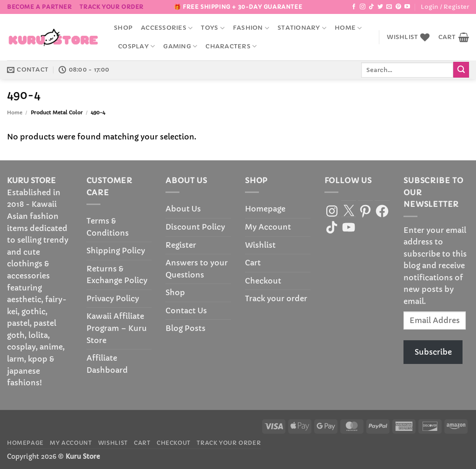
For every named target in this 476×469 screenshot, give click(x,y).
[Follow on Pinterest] (398, 7)
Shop (123, 28)
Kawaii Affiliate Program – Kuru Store (117, 328)
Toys (212, 28)
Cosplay (136, 46)
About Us (183, 209)
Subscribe (433, 352)
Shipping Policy (116, 251)
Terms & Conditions (108, 227)
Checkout (263, 281)
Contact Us (186, 310)
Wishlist (260, 245)
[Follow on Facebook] (354, 7)
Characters (231, 46)
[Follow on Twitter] (380, 7)
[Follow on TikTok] (371, 7)
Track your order (112, 7)
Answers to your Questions (197, 269)
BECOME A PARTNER (40, 7)
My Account (268, 227)
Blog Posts (185, 328)
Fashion (251, 28)
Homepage (265, 209)
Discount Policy (195, 227)
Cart (253, 263)
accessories (167, 28)
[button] (445, 7)
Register (181, 245)
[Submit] (461, 70)
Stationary (302, 28)
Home (348, 28)
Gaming (180, 46)
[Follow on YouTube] (407, 7)
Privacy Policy (113, 298)
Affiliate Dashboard (107, 364)
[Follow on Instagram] (363, 7)
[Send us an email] (389, 7)
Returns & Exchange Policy (117, 275)
